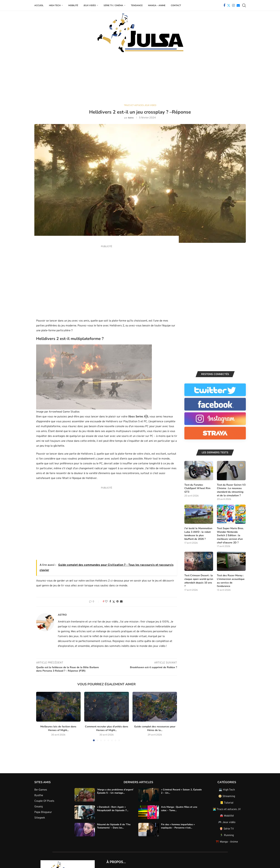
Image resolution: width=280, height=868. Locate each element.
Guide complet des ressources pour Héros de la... (155, 728)
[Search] (244, 5)
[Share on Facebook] (110, 601)
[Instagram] (233, 5)
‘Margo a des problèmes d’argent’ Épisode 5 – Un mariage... (115, 791)
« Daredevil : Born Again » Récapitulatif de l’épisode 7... (113, 808)
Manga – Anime (157, 5)
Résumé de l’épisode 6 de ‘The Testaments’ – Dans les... (114, 826)
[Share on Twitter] (114, 602)
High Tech (55, 5)
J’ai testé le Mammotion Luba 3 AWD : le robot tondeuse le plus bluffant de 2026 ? (198, 533)
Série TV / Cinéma (113, 5)
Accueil (39, 5)
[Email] (238, 5)
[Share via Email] (121, 601)
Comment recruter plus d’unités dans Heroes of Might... (107, 728)
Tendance (137, 5)
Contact (176, 5)
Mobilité (73, 5)
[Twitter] (229, 5)
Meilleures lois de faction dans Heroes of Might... (58, 728)
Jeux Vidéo (90, 5)
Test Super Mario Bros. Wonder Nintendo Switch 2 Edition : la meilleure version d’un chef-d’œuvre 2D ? (230, 535)
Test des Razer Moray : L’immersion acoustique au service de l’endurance (231, 581)
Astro (131, 118)
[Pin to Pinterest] (117, 601)
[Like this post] (106, 601)
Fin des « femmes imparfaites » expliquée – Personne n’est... (178, 826)
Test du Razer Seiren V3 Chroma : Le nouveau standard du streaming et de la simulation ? (231, 490)
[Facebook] (224, 5)
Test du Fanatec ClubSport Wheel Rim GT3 (197, 488)
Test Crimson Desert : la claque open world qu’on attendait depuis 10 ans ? (199, 581)
